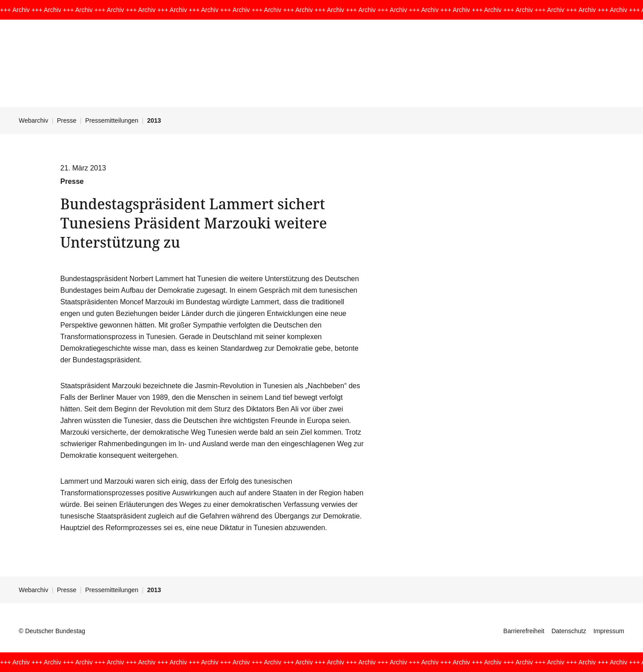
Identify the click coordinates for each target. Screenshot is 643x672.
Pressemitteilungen (112, 120)
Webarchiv (33, 120)
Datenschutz (569, 631)
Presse (67, 120)
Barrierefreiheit (524, 631)
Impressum (609, 631)
